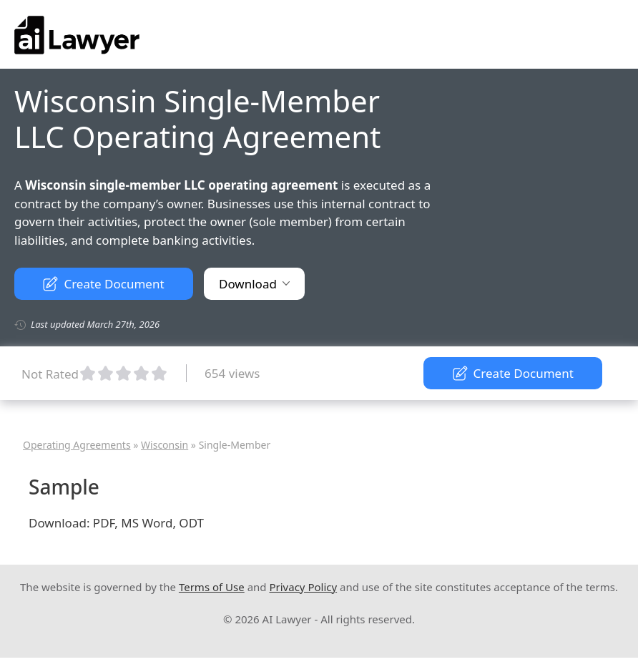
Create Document (103, 284)
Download (254, 284)
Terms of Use (212, 587)
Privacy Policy (303, 587)
